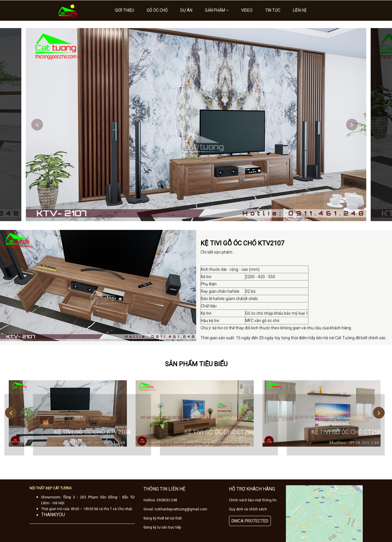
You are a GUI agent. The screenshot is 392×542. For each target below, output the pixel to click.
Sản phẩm (217, 10)
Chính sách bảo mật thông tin (253, 500)
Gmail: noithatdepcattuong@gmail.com (175, 509)
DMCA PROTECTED (250, 521)
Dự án (186, 10)
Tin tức (273, 10)
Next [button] (352, 125)
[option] (196, 125)
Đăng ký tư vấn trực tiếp (162, 527)
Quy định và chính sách (248, 509)
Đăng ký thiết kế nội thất (163, 518)
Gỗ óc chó (157, 10)
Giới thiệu (125, 10)
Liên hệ (300, 10)
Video (247, 10)
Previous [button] (37, 125)
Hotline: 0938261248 (160, 500)
